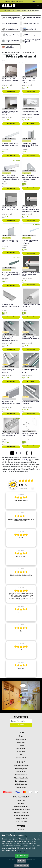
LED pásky (24, 460)
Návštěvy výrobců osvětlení (21, 810)
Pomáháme (21, 751)
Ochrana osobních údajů (21, 816)
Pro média (21, 745)
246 (23, 489)
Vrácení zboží (21, 772)
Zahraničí (21, 830)
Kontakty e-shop (21, 787)
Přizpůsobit (22, 861)
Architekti (21, 803)
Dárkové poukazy (21, 781)
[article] (21, 501)
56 (29, 453)
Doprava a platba (21, 769)
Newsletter (21, 742)
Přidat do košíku (11, 91)
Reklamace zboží (21, 775)
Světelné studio (21, 739)
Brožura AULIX (21, 758)
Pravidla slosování (21, 822)
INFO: (35, 2)
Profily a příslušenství (11, 55)
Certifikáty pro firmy (21, 813)
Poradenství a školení (21, 806)
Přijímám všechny (22, 856)
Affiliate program (21, 784)
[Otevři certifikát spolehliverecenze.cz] (26, 481)
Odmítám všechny (22, 865)
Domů (4, 53)
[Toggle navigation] (38, 6)
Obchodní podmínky (21, 778)
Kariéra (21, 755)
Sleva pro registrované (21, 766)
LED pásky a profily (28, 53)
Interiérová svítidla (14, 53)
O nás (21, 736)
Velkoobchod (21, 800)
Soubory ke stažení (21, 819)
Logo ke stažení (21, 748)
